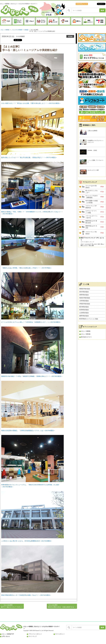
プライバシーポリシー (35, 634)
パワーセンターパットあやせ (91, 217)
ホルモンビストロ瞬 (93, 170)
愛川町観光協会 (84, 307)
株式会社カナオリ (86, 337)
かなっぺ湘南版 (86, 331)
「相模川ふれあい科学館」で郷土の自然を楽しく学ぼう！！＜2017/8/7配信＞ (27, 268)
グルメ (82, 244)
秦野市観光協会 (84, 316)
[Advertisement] (92, 266)
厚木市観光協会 (84, 292)
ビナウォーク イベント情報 (91, 212)
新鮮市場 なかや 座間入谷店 (91, 222)
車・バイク (94, 244)
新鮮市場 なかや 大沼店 (91, 227)
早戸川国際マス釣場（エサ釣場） (91, 202)
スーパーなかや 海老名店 (91, 187)
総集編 (26, 30)
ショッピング (88, 244)
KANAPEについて (82, 4)
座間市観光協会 (84, 295)
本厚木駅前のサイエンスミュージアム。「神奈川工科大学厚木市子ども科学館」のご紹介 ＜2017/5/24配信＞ (32, 484)
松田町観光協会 (84, 310)
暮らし (102, 244)
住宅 (99, 244)
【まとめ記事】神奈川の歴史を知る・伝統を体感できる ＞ (62, 606)
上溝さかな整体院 (92, 131)
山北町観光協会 (84, 313)
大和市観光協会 (84, 301)
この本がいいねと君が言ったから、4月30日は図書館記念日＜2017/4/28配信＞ (27, 541)
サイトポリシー (60, 634)
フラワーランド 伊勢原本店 (91, 207)
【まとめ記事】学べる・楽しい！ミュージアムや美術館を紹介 (42, 30)
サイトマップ (33, 636)
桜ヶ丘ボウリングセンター (91, 192)
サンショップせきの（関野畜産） (91, 197)
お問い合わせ (6, 636)
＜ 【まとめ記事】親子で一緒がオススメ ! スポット (12, 606)
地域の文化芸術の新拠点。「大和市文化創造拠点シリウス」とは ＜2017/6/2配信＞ (28, 431)
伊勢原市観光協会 (85, 304)
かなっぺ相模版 (5, 30)
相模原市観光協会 (85, 289)
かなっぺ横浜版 (86, 334)
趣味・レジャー (84, 245)
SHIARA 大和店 (92, 150)
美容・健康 (91, 245)
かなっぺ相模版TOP (8, 634)
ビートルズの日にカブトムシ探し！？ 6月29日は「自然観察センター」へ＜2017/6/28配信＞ (31, 322)
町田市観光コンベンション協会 (89, 319)
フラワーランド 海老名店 (91, 233)
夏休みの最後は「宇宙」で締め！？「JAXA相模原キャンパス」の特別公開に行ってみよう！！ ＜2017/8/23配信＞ (32, 211)
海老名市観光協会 (85, 298)
